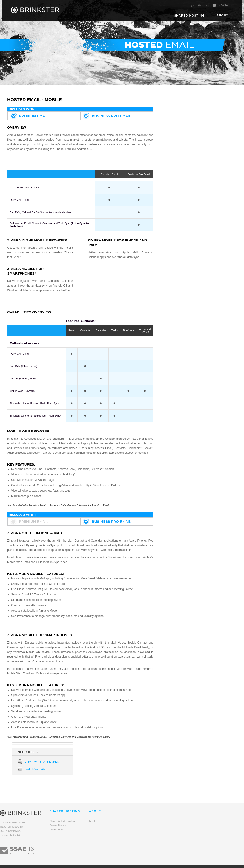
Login (191, 5)
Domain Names (58, 825)
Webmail (203, 5)
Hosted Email (56, 830)
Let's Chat (223, 5)
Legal (92, 821)
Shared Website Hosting (62, 821)
